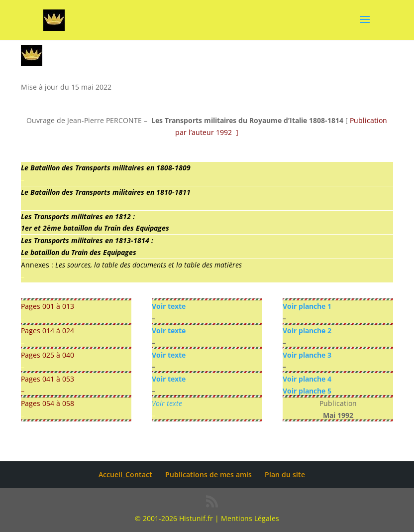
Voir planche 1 (307, 306)
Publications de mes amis (208, 474)
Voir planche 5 (307, 391)
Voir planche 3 (307, 355)
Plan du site (285, 474)
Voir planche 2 (307, 331)
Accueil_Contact (125, 474)
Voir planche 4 (307, 379)
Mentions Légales (250, 518)
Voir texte (169, 306)
